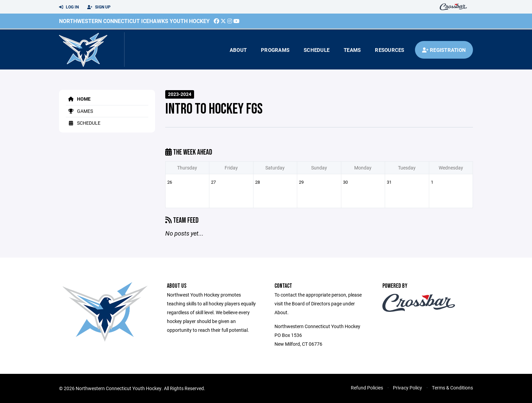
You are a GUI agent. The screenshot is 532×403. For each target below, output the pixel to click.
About (238, 50)
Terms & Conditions (452, 388)
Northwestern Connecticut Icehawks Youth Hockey (134, 21)
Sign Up (99, 7)
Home (78, 99)
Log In (69, 7)
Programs (275, 50)
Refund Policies (367, 388)
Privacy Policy (407, 388)
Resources (389, 50)
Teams (352, 50)
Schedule (317, 50)
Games (79, 111)
